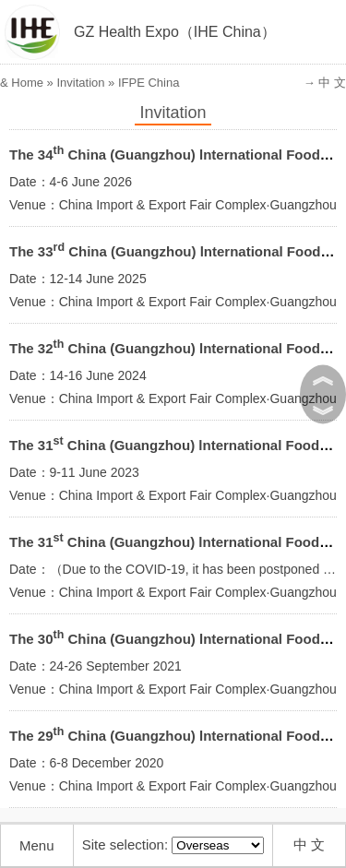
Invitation (80, 83)
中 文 (309, 844)
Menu (37, 845)
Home (27, 83)
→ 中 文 (325, 83)
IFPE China (149, 83)
